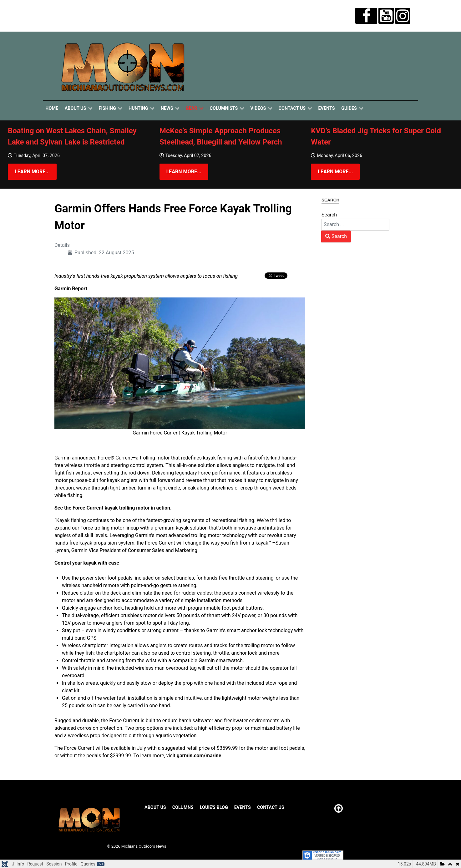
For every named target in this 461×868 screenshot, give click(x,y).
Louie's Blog (214, 807)
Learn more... (32, 172)
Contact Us (271, 807)
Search (329, 215)
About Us (155, 807)
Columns (183, 807)
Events (243, 807)
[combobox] (355, 225)
